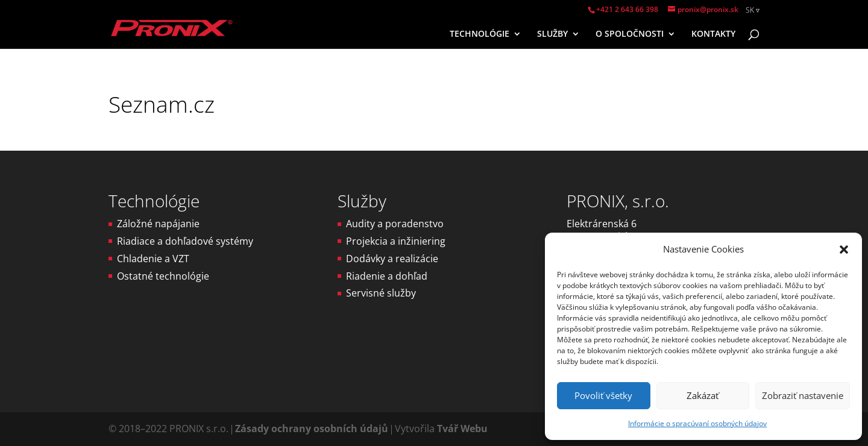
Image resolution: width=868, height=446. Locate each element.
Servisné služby (381, 293)
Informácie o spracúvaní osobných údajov (697, 423)
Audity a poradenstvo (395, 224)
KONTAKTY (713, 34)
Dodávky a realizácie (392, 259)
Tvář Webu (462, 429)
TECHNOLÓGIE (480, 34)
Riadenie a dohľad (387, 276)
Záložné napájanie (158, 224)
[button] (844, 250)
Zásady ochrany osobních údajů (312, 429)
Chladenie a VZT (153, 259)
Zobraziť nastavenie (803, 395)
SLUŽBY (552, 34)
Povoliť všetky (603, 395)
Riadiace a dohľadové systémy (185, 241)
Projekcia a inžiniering (396, 241)
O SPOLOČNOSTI (630, 34)
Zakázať (703, 395)
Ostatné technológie (163, 276)
